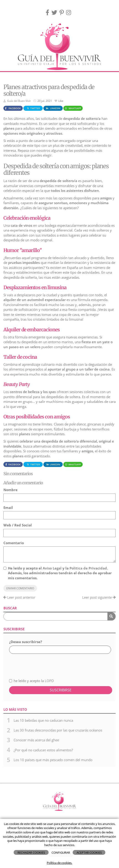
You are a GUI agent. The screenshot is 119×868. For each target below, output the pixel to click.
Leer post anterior (19, 597)
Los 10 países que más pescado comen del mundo (53, 760)
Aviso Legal (52, 568)
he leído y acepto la (31, 681)
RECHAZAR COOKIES (31, 853)
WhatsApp (73, 108)
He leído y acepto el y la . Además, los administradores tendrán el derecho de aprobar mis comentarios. (60, 573)
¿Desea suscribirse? (26, 642)
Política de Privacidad (88, 568)
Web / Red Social (18, 525)
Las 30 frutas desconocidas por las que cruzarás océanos (58, 730)
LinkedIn (53, 108)
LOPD (49, 681)
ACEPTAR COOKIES (89, 853)
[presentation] (33, 663)
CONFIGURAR (61, 853)
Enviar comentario (20, 588)
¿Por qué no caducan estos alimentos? (43, 750)
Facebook (12, 108)
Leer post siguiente (99, 597)
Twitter (33, 108)
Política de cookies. (59, 863)
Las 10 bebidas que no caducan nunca (43, 720)
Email (8, 507)
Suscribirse (61, 690)
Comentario (14, 543)
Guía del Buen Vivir (19, 101)
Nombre (10, 490)
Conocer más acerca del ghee (36, 740)
